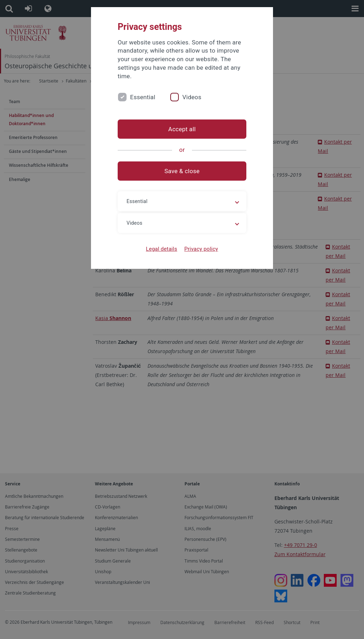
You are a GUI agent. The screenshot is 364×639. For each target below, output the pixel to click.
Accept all (182, 129)
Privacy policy (201, 249)
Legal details (162, 249)
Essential (143, 97)
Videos (192, 97)
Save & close (182, 171)
